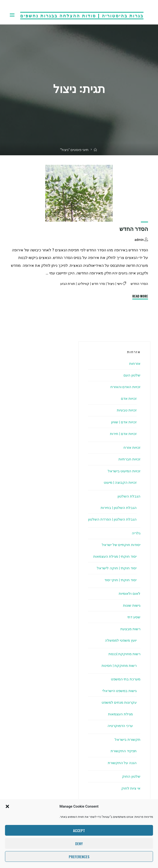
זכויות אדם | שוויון (123, 422)
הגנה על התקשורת (121, 763)
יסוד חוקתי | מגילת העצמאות (113, 556)
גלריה (136, 533)
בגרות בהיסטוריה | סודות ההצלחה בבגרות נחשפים (82, 15)
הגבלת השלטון (129, 496)
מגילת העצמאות (119, 714)
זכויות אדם (128, 398)
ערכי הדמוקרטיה (119, 726)
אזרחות (134, 363)
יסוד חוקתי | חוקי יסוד (120, 580)
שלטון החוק (131, 776)
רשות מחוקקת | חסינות (118, 666)
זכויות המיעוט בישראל (123, 471)
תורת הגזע (64, 284)
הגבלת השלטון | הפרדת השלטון (111, 519)
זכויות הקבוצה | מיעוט (119, 482)
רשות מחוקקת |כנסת (124, 654)
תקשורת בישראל (127, 739)
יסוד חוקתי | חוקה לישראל (116, 568)
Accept (79, 830)
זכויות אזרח (131, 447)
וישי (118, 284)
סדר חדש (96, 284)
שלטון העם (132, 375)
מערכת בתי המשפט (125, 679)
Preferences (79, 857)
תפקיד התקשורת (123, 751)
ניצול (110, 284)
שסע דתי (133, 617)
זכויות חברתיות (129, 459)
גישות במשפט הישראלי (118, 691)
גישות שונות (131, 605)
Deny (79, 844)
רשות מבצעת (130, 629)
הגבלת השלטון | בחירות (118, 508)
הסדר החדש (134, 229)
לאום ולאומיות (129, 593)
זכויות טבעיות (126, 410)
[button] (7, 806)
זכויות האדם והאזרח (124, 387)
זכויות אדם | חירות (122, 434)
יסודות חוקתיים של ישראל (120, 545)
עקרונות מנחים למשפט (118, 702)
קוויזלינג (81, 284)
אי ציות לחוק (130, 788)
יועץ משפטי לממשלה (120, 640)
